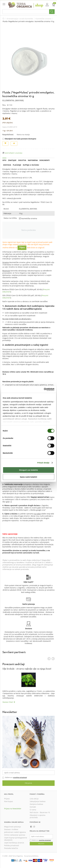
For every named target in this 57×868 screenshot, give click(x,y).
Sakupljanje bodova (38, 801)
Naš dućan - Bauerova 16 (40, 812)
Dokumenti (45, 160)
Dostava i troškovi (11, 829)
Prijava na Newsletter (13, 809)
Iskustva (22, 160)
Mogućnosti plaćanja (12, 827)
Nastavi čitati (8, 702)
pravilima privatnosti (20, 777)
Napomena (33, 160)
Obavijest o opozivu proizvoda (38, 816)
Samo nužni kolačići (28, 477)
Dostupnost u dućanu (14, 153)
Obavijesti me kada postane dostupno (19, 139)
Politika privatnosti (12, 845)
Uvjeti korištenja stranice (14, 843)
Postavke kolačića (11, 848)
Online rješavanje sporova (15, 835)
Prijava (22, 248)
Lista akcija (34, 799)
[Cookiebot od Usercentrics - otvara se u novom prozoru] (44, 389)
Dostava (7, 165)
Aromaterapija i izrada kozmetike (20, 19)
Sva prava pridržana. (31, 856)
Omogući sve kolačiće (29, 470)
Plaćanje (17, 165)
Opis (4, 160)
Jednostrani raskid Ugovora (15, 832)
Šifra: (4, 105)
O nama (33, 810)
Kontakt (33, 807)
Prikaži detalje (43, 463)
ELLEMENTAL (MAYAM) (13, 100)
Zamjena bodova (36, 804)
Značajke (12, 160)
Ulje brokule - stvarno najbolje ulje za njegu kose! (27, 669)
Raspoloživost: (8, 135)
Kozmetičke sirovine (43, 19)
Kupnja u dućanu (31, 165)
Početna (3, 19)
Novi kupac (9, 801)
